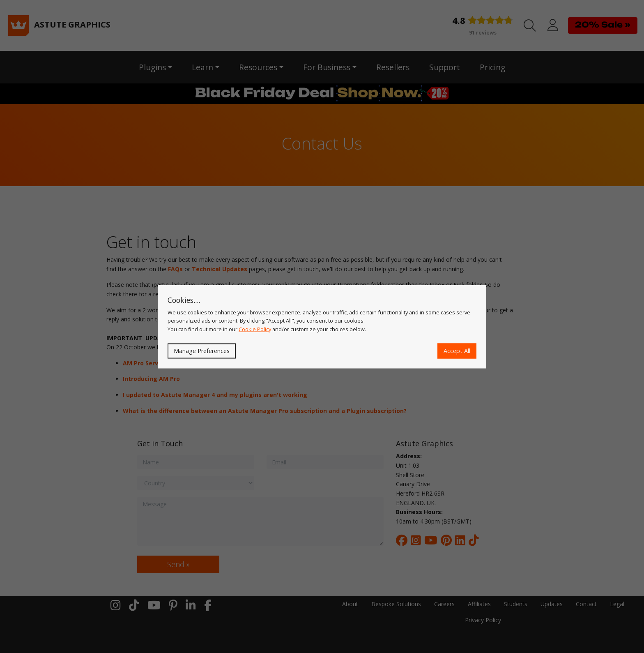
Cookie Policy (255, 329)
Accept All (457, 351)
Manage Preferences (202, 351)
